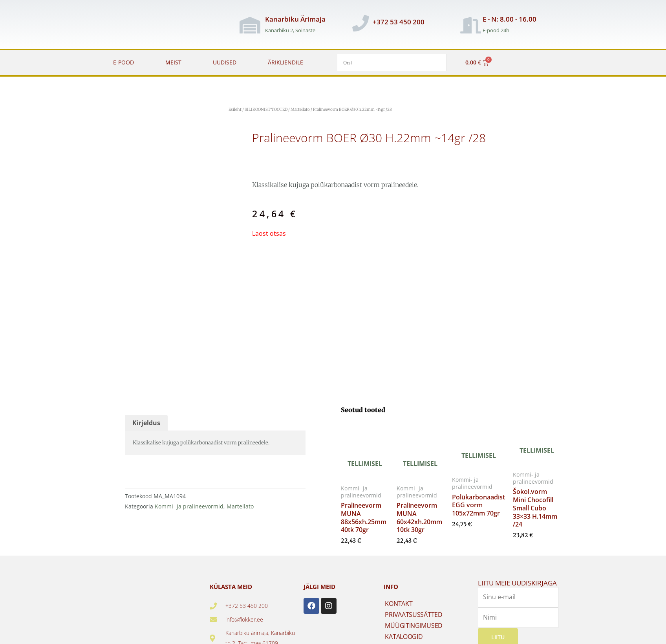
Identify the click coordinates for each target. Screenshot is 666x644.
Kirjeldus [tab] (146, 422)
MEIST (173, 62)
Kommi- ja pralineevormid (189, 505)
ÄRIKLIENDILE (285, 62)
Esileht (235, 109)
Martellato (300, 109)
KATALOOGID (404, 635)
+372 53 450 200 (399, 22)
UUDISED (225, 62)
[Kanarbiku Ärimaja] (250, 25)
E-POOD (124, 62)
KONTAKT (399, 602)
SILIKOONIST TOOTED (266, 109)
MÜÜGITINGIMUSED (414, 624)
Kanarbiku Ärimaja (295, 19)
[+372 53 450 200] (360, 23)
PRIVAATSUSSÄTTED (414, 613)
